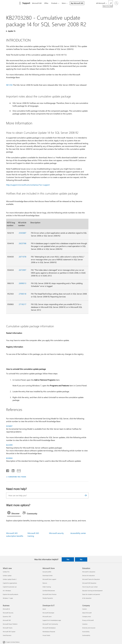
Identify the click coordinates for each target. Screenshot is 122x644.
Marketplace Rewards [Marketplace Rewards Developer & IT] (49, 632)
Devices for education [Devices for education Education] (88, 576)
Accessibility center (78, 533)
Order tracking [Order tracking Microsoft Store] (47, 587)
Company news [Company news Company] (87, 616)
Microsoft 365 (37, 3)
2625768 (23, 243)
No (81, 559)
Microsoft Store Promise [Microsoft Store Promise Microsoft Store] (49, 594)
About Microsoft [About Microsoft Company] (87, 613)
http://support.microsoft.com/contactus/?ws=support (28, 185)
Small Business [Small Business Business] (7, 635)
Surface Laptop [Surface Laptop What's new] (7, 576)
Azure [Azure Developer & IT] (44, 609)
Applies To (12, 31)
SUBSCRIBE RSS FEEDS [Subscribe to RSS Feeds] (17, 477)
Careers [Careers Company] (85, 609)
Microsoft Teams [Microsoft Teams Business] (8, 628)
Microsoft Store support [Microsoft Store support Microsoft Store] (49, 579)
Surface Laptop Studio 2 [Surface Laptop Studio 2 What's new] (10, 579)
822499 (9, 445)
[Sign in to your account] (116, 3)
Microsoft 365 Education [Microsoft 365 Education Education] (89, 583)
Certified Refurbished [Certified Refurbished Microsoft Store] (49, 591)
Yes (68, 559)
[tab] (14, 513)
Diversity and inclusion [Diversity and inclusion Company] (89, 628)
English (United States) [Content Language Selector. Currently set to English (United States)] (13, 642)
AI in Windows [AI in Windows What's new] (7, 591)
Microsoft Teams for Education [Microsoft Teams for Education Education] (91, 579)
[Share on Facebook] (8, 470)
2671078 (23, 257)
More (64, 3)
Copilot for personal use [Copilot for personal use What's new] (10, 587)
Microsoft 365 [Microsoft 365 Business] (7, 620)
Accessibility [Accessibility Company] (86, 632)
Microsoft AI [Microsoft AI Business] (6, 609)
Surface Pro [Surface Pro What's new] (6, 572)
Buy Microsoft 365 (77, 3)
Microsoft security (56, 533)
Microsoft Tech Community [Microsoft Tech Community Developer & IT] (50, 624)
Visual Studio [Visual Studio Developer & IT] (46, 635)
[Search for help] (111, 3)
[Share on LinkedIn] (12, 470)
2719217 (23, 304)
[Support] (26, 3)
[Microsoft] (11, 3)
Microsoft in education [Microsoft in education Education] (89, 572)
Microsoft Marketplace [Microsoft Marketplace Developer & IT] (49, 628)
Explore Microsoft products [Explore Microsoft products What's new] (11, 594)
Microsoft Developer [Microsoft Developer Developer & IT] (48, 613)
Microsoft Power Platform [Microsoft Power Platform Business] (10, 624)
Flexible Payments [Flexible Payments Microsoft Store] (48, 598)
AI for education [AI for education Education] (87, 598)
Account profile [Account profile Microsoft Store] (47, 572)
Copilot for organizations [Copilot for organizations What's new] (10, 583)
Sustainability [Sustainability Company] (86, 635)
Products (54, 3)
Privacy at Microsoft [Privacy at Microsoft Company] (88, 620)
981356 (9, 85)
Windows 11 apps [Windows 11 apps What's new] (8, 598)
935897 (9, 426)
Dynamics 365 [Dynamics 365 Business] (7, 616)
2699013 (23, 283)
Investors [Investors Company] (85, 624)
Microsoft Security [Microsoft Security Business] (8, 613)
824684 (9, 458)
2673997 (23, 270)
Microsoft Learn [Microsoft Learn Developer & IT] (47, 616)
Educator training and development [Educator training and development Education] (92, 591)
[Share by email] (18, 470)
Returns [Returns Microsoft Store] (45, 583)
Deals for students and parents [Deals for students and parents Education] (91, 594)
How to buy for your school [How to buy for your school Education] (90, 587)
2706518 (23, 294)
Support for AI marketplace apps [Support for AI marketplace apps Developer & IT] (52, 620)
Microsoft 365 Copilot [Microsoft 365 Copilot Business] (9, 632)
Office (46, 3)
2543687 (23, 233)
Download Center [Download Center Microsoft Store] (48, 576)
